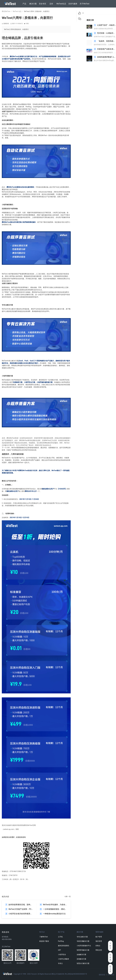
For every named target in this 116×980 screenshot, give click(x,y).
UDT (59, 950)
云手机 (60, 937)
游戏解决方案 (81, 959)
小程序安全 (62, 954)
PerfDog (61, 941)
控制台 (98, 946)
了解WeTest (44, 937)
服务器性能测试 (64, 946)
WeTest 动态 (17, 11)
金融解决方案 (81, 954)
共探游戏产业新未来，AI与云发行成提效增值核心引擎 (105, 49)
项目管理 (99, 941)
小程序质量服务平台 (84, 946)
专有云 (60, 963)
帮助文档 (99, 950)
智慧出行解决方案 (83, 963)
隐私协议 (102, 975)
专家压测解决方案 (83, 941)
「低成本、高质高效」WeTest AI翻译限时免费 (105, 41)
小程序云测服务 (64, 959)
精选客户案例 (44, 941)
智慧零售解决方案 (83, 950)
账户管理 (99, 937)
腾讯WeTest (6, 11)
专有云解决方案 (82, 937)
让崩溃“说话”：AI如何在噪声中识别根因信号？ (105, 25)
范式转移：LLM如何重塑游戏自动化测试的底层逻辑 (105, 33)
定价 (51, 4)
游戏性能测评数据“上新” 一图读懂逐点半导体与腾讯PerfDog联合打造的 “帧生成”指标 (105, 57)
